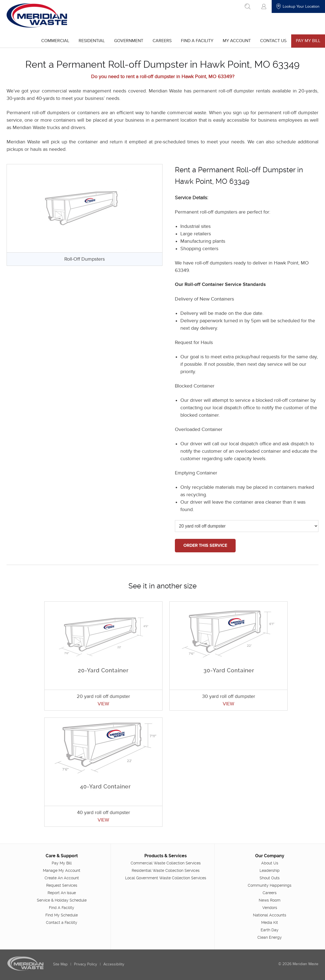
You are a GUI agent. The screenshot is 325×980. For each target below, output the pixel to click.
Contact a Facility (62, 922)
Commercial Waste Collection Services (166, 863)
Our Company (270, 855)
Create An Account (62, 878)
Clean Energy (270, 937)
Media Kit (270, 922)
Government (129, 41)
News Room (270, 900)
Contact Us (273, 41)
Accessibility (114, 964)
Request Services (62, 885)
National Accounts (270, 915)
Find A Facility (197, 41)
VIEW (103, 704)
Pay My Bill (308, 41)
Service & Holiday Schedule (62, 900)
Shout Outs (270, 878)
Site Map (60, 964)
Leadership (270, 870)
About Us (270, 863)
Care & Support (62, 855)
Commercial (55, 41)
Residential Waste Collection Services (166, 870)
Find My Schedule (62, 915)
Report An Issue (62, 892)
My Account (237, 41)
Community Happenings (270, 885)
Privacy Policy (86, 964)
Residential (92, 41)
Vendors (270, 907)
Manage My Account (62, 870)
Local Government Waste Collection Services (166, 878)
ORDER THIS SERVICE (205, 545)
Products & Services (166, 855)
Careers (162, 41)
